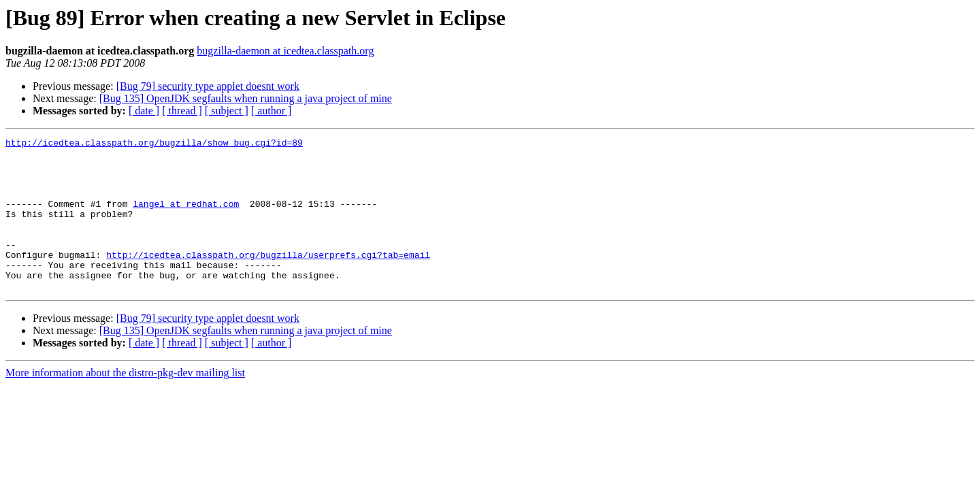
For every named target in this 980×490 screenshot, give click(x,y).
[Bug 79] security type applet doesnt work (208, 86)
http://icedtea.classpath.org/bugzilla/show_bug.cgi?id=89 (154, 144)
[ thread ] (182, 111)
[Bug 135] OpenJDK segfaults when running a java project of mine (246, 98)
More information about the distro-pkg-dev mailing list (125, 403)
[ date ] (144, 111)
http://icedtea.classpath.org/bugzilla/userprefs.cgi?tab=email (268, 279)
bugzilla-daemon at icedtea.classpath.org (285, 51)
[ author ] (272, 111)
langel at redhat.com (186, 218)
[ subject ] (227, 111)
